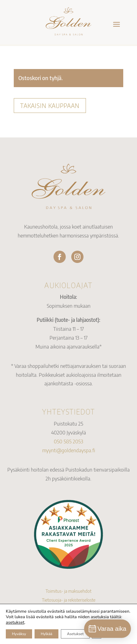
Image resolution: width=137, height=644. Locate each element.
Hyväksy (19, 634)
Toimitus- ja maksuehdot (68, 591)
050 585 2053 (68, 441)
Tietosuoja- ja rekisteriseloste (69, 600)
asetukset (15, 623)
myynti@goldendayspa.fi (69, 450)
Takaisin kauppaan (50, 105)
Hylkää (46, 634)
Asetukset (75, 634)
